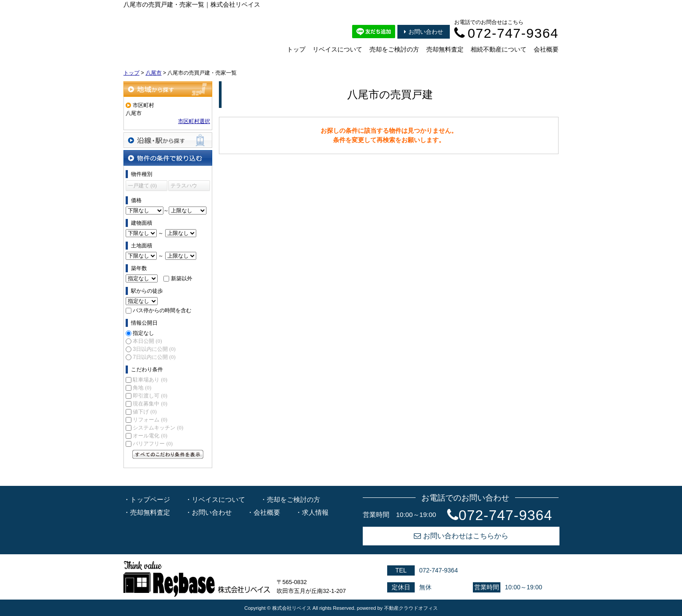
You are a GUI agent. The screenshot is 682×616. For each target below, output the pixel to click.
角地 (142, 388)
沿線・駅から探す (168, 140)
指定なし (143, 333)
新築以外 (182, 278)
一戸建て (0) (142, 186)
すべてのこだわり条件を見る (168, 454)
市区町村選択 (194, 121)
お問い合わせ (424, 32)
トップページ (150, 499)
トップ (296, 49)
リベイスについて (337, 49)
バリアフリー (153, 444)
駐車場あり (150, 380)
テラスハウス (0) (184, 187)
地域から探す (168, 89)
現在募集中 (150, 404)
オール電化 (150, 436)
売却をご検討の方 (394, 49)
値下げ (145, 412)
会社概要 (546, 49)
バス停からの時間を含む (162, 310)
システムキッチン (158, 428)
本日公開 (147, 341)
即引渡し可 (150, 396)
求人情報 (315, 512)
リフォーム (150, 420)
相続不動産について (499, 49)
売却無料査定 (445, 49)
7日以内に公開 (154, 357)
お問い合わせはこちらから (461, 536)
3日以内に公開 (154, 349)
